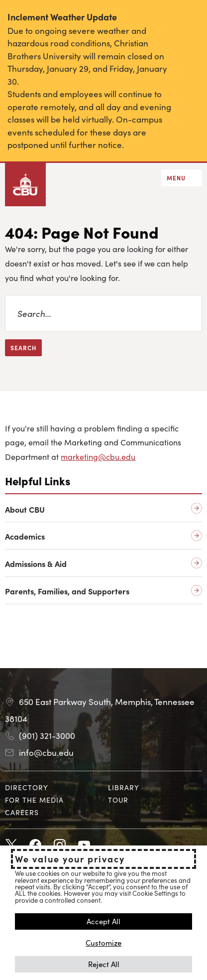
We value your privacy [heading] (70, 859)
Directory (27, 787)
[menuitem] (52, 787)
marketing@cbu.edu (98, 456)
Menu (176, 178)
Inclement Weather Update (62, 17)
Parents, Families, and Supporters (67, 591)
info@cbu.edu (46, 752)
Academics (25, 536)
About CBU (25, 509)
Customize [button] (103, 942)
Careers (22, 812)
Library (124, 787)
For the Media (34, 800)
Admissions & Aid (36, 564)
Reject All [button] (104, 964)
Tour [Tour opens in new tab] (118, 800)
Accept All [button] (103, 921)
